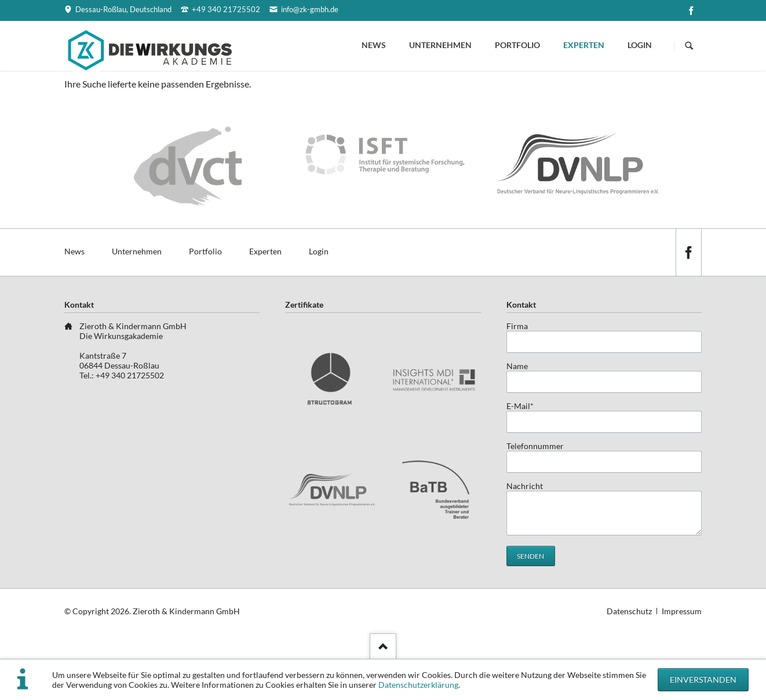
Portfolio (517, 45)
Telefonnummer (535, 446)
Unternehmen (440, 45)
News (374, 45)
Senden (530, 556)
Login (640, 45)
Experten (584, 45)
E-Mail (525, 406)
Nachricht (525, 486)
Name (517, 366)
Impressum (682, 611)
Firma (517, 326)
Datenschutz (629, 611)
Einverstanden (703, 679)
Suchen (689, 46)
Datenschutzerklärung (418, 685)
